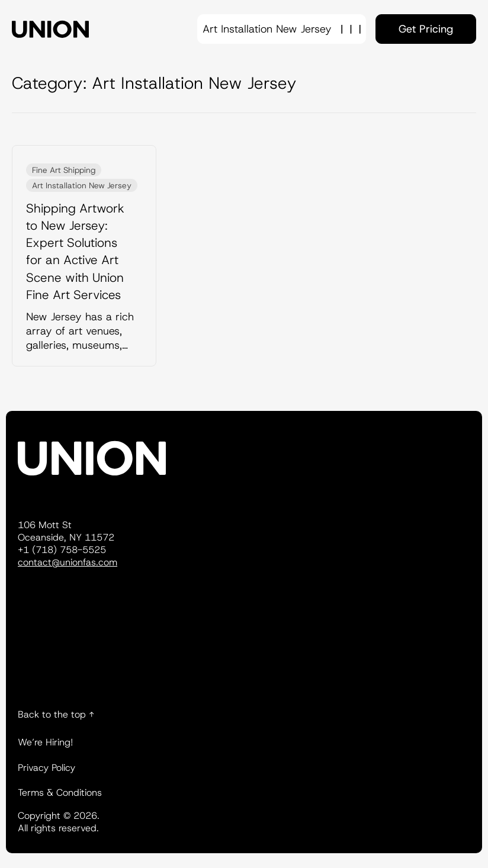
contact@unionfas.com (68, 562)
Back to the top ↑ (56, 714)
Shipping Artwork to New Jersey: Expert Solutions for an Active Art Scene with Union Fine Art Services (75, 252)
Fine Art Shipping (64, 170)
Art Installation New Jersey (82, 185)
